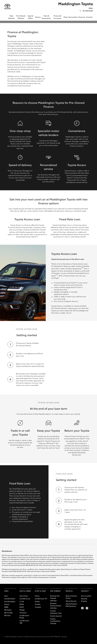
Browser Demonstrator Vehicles (56, 606)
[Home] (6, 17)
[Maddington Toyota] (7, 7)
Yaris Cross (24, 596)
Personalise (73, 17)
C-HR (22, 601)
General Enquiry (84, 600)
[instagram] (87, 608)
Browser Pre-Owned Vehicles (55, 598)
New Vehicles (11, 17)
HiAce (37, 601)
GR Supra (8, 610)
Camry (7, 604)
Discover (82, 17)
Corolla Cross (25, 599)
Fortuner (23, 613)
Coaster (38, 607)
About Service (71, 601)
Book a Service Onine (71, 597)
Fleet (66, 17)
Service (38, 17)
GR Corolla (8, 613)
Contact (89, 17)
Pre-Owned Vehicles (21, 17)
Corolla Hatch (10, 599)
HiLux (37, 596)
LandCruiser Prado (24, 617)
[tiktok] (91, 608)
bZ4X (22, 607)
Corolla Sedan (10, 601)
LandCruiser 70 (41, 599)
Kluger (22, 610)
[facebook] (82, 608)
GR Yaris (7, 615)
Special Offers (31, 17)
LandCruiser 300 (24, 622)
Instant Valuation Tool (56, 612)
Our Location (86, 596)
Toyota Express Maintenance (71, 605)
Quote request (56, 616)
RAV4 (22, 604)
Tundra (38, 604)
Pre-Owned (55, 591)
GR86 (6, 607)
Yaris (6, 596)
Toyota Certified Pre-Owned (55, 621)
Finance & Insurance (57, 17)
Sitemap (64, 636)
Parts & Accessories (46, 17)
